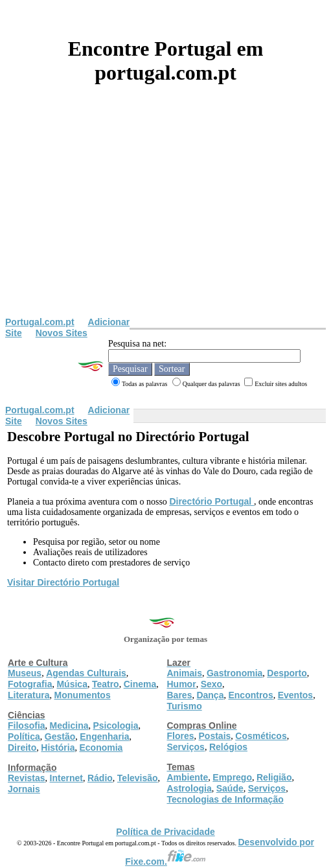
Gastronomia (234, 673)
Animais (185, 673)
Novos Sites (62, 333)
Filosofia (27, 725)
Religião (274, 777)
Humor (182, 684)
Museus (25, 673)
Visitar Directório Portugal (63, 582)
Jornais (24, 789)
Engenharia (104, 737)
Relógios (228, 747)
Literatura (29, 695)
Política (24, 737)
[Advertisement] (165, 220)
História (58, 748)
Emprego (232, 777)
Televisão (138, 778)
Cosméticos (261, 736)
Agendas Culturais (86, 673)
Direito (22, 748)
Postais (215, 736)
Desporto (287, 673)
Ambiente (188, 777)
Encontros (250, 695)
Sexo (211, 684)
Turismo (185, 706)
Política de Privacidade (165, 832)
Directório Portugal (211, 501)
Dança (210, 695)
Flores (181, 736)
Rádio (100, 778)
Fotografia (30, 684)
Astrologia (189, 788)
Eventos (295, 695)
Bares (180, 695)
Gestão (60, 737)
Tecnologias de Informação (225, 799)
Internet (66, 778)
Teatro (106, 684)
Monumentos (83, 695)
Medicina (69, 725)
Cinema (140, 684)
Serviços (186, 747)
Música (72, 684)
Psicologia (115, 725)
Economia (101, 748)
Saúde (230, 788)
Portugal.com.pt (40, 322)
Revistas (27, 778)
